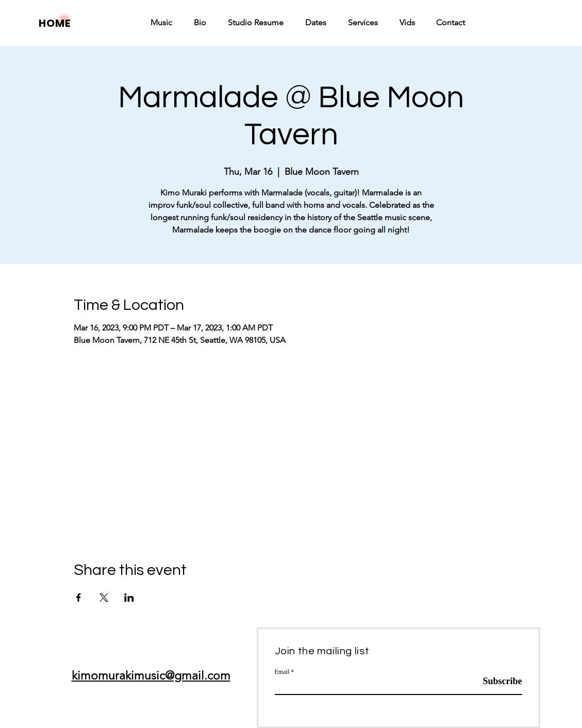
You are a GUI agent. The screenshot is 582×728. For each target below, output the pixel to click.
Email (282, 672)
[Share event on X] (104, 598)
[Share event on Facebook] (79, 598)
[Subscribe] (496, 682)
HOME (55, 23)
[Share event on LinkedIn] (129, 598)
